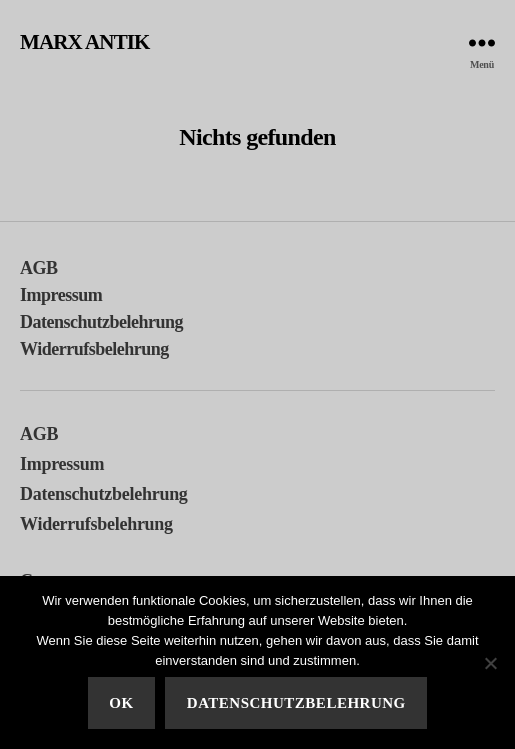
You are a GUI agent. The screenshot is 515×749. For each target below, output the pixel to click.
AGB (39, 268)
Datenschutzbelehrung (101, 322)
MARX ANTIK (85, 42)
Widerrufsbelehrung (94, 349)
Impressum (61, 295)
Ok (121, 703)
